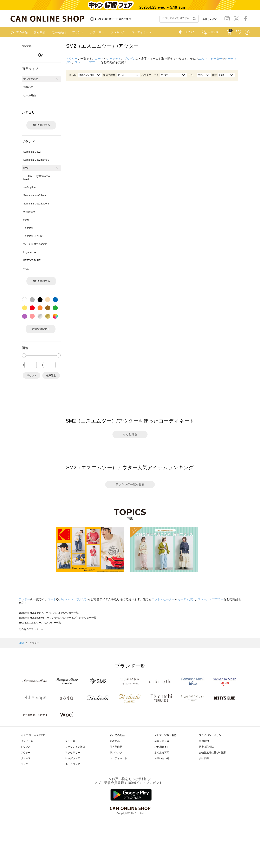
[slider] (24, 355)
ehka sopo (29, 212)
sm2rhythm (29, 187)
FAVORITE (239, 32)
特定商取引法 (206, 747)
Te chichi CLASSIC (34, 236)
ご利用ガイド (162, 747)
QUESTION (247, 32)
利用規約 (204, 741)
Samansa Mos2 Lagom (36, 204)
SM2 (26, 168)
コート (99, 59)
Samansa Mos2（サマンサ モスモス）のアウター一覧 (49, 613)
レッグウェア (73, 758)
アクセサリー (73, 753)
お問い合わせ (162, 758)
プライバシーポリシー (211, 735)
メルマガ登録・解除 (165, 735)
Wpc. (26, 269)
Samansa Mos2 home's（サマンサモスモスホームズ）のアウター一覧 (57, 618)
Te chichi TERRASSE (35, 244)
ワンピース (27, 741)
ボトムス (26, 758)
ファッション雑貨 (75, 747)
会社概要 (204, 758)
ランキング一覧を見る (130, 484)
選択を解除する (41, 125)
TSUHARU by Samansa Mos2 (37, 178)
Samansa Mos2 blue (35, 195)
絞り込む (51, 375)
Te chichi (28, 228)
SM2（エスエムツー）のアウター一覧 (40, 623)
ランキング (118, 32)
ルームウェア (73, 764)
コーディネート (141, 32)
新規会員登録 (162, 741)
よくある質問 (162, 753)
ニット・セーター (210, 59)
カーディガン (186, 599)
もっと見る (130, 434)
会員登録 (213, 32)
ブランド (78, 32)
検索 (194, 19)
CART (229, 31)
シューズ (70, 741)
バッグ (24, 764)
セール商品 (30, 95)
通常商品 (28, 87)
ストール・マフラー (88, 62)
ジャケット (114, 59)
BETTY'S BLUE (32, 260)
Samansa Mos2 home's (36, 160)
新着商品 (40, 32)
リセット (32, 375)
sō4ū (26, 220)
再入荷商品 (59, 32)
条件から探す (210, 19)
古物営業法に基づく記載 (213, 753)
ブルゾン (130, 59)
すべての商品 (19, 32)
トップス (26, 747)
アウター (72, 59)
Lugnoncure (30, 252)
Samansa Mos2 (32, 152)
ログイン (190, 32)
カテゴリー (97, 32)
